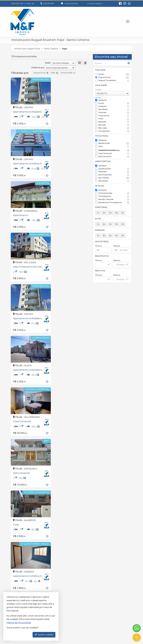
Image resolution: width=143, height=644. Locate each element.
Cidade (98, 90)
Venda (114, 74)
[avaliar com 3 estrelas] (20, 546)
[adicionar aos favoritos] (45, 123)
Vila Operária (114, 131)
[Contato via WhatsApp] (137, 628)
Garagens (100, 229)
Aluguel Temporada (114, 80)
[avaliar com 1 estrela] (13, 546)
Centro (114, 103)
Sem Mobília (114, 177)
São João (114, 125)
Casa (114, 146)
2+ (104, 211)
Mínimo (98, 244)
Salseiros (114, 122)
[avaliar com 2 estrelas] (16, 546)
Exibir (48, 63)
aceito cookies (44, 635)
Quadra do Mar (114, 168)
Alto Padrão (114, 180)
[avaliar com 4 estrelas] (23, 546)
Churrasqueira (114, 195)
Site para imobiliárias (111, 641)
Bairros (98, 97)
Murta (114, 118)
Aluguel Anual (114, 78)
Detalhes (100, 185)
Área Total (100, 269)
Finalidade (100, 70)
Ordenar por (38, 68)
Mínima (99, 259)
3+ (110, 211)
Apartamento (114, 143)
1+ (98, 211)
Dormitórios (101, 206)
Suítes (98, 217)
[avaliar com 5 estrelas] (26, 546)
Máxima (117, 259)
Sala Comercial (114, 156)
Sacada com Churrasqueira (114, 201)
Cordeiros (114, 106)
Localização (101, 85)
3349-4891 (49, 4)
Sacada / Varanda (114, 198)
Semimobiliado (114, 174)
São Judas (114, 128)
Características (103, 160)
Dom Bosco (114, 109)
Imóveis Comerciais (114, 150)
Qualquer (103, 100)
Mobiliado (114, 171)
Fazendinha (114, 116)
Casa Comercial (114, 153)
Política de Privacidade (49, 641)
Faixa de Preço (102, 240)
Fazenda (114, 112)
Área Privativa (102, 254)
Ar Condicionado (114, 192)
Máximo (117, 244)
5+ (123, 211)
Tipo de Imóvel (102, 135)
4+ (117, 211)
